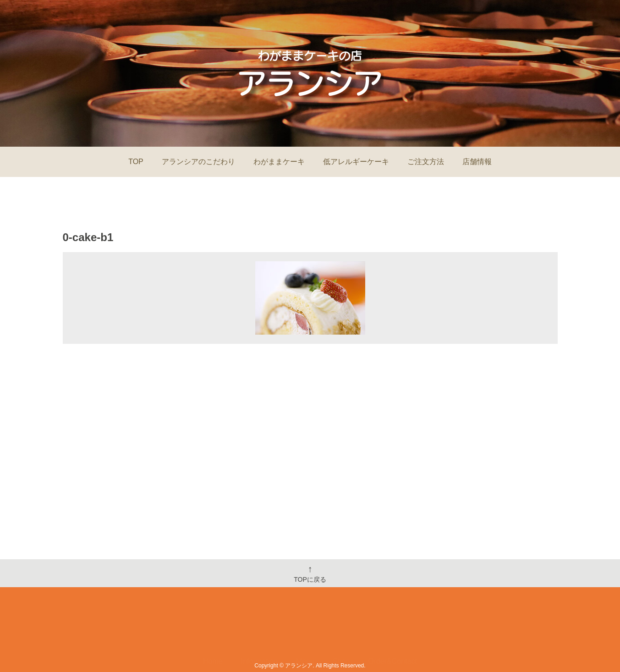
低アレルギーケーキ (356, 162)
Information (259, 634)
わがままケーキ (279, 162)
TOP (136, 162)
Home (213, 634)
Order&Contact (392, 634)
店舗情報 (477, 162)
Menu (305, 634)
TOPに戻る (310, 573)
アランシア (299, 666)
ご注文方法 (426, 162)
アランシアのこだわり (198, 162)
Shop (341, 634)
